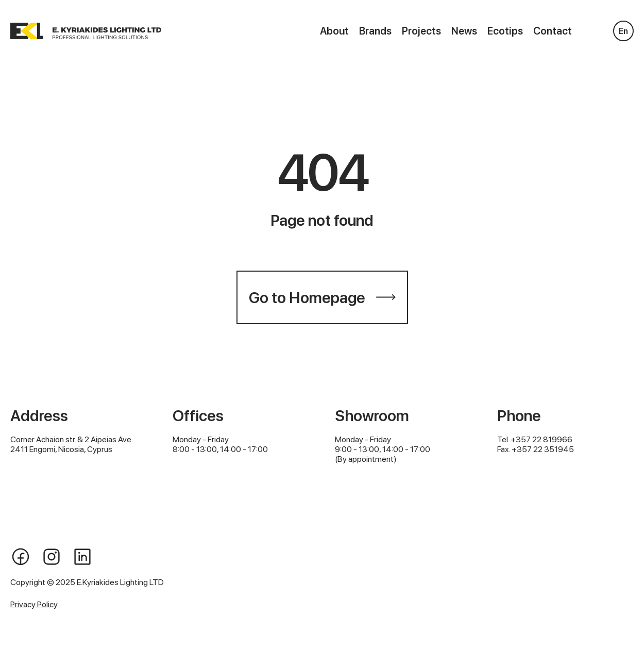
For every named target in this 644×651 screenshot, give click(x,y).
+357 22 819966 (541, 439)
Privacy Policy (34, 604)
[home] (86, 31)
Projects (421, 31)
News (464, 31)
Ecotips (505, 31)
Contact (553, 31)
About (334, 31)
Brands (375, 31)
